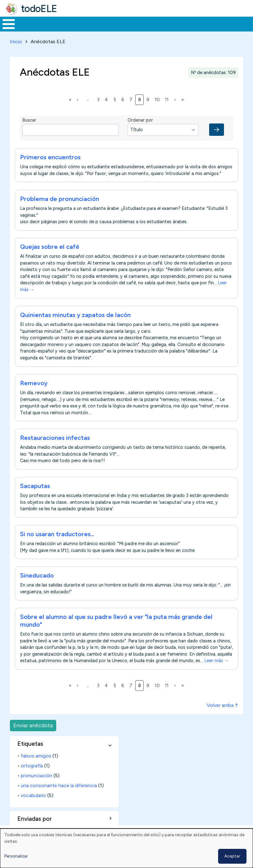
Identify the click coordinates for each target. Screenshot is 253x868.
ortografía (32, 771)
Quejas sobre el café (50, 252)
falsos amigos (36, 761)
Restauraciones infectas (55, 443)
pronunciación (36, 781)
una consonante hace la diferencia (59, 791)
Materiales (30, 27)
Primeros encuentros (50, 162)
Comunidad (219, 27)
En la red (137, 27)
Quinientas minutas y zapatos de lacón (75, 320)
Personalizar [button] (16, 856)
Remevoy (34, 388)
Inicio (5, 27)
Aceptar (232, 856)
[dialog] (126, 848)
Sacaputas (35, 491)
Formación (70, 27)
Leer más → (216, 666)
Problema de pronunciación (60, 204)
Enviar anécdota (33, 730)
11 (168, 104)
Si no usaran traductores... (57, 539)
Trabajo (106, 27)
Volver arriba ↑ (222, 710)
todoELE (39, 9)
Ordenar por (140, 125)
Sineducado (37, 581)
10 (158, 104)
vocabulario (33, 801)
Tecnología (178, 27)
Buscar (247, 23)
